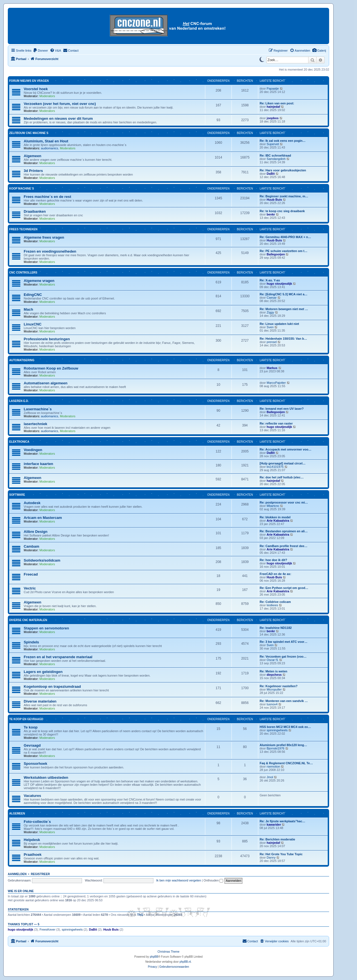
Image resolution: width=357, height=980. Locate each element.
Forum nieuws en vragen (29, 81)
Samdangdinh (276, 159)
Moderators (47, 96)
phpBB (154, 957)
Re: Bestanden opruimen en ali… (284, 531)
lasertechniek (35, 424)
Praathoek (33, 855)
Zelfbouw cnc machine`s (29, 133)
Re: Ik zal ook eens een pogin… (283, 141)
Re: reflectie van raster (276, 423)
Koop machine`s (22, 189)
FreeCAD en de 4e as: (275, 574)
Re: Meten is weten (273, 671)
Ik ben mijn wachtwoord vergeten (179, 880)
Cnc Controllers (23, 273)
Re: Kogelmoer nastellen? (279, 686)
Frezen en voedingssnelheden (50, 251)
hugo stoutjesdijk (279, 284)
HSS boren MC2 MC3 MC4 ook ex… (285, 727)
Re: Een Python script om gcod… (284, 588)
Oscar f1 (272, 660)
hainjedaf (273, 107)
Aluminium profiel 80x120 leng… (283, 745)
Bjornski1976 (276, 748)
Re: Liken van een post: (277, 103)
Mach (28, 309)
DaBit (271, 174)
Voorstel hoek (36, 89)
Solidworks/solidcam (42, 560)
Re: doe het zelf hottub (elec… (282, 477)
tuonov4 (272, 704)
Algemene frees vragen (44, 237)
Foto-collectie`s (37, 822)
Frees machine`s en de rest (47, 197)
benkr (271, 214)
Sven (270, 327)
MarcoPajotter (276, 383)
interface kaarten (38, 464)
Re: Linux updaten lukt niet (279, 324)
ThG (140, 915)
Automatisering (22, 360)
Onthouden (214, 880)
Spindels (31, 642)
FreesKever (48, 929)
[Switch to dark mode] (262, 59)
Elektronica (19, 442)
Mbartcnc (273, 506)
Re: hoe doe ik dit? (273, 560)
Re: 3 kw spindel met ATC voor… (284, 642)
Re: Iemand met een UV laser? (282, 409)
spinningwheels (277, 730)
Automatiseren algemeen (46, 383)
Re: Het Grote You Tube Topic (281, 854)
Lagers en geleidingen (43, 672)
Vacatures (32, 796)
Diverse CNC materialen (28, 620)
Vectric (30, 588)
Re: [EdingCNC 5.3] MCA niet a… (284, 294)
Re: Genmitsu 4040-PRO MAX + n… (285, 237)
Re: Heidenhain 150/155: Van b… (283, 339)
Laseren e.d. (19, 401)
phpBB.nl (185, 962)
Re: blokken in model (275, 517)
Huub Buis (274, 200)
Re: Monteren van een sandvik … (284, 701)
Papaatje (273, 88)
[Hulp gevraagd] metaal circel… (283, 463)
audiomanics (50, 148)
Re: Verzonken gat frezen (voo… (283, 656)
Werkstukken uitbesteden (46, 777)
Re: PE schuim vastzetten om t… (284, 251)
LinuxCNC (33, 324)
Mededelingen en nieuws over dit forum (58, 118)
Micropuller (274, 689)
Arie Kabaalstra (278, 521)
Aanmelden (17, 874)
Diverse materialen (40, 701)
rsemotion (273, 766)
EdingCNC (33, 295)
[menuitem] (319, 51)
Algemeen (32, 156)
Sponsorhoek (35, 764)
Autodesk (32, 503)
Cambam (32, 546)
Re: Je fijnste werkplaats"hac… (283, 821)
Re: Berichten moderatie (277, 839)
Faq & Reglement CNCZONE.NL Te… (286, 763)
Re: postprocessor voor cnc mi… (284, 502)
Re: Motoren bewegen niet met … (284, 309)
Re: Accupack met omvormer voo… (285, 449)
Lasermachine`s (38, 409)
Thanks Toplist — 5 (24, 924)
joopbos (273, 118)
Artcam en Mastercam (43, 518)
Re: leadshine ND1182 (276, 628)
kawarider (274, 825)
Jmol (270, 777)
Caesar (272, 298)
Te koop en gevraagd (26, 719)
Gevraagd (32, 745)
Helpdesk (32, 840)
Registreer (40, 874)
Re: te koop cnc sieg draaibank (282, 211)
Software (17, 495)
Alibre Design (36, 532)
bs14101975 (275, 467)
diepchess (274, 675)
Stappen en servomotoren (46, 628)
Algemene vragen (39, 281)
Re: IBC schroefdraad (275, 155)
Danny (271, 857)
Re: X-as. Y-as (270, 280)
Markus (272, 368)
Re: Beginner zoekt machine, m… (284, 196)
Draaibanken (35, 211)
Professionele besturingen (47, 339)
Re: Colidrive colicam (275, 602)
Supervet (273, 144)
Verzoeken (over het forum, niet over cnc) (60, 104)
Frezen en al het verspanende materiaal (58, 657)
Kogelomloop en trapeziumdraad (52, 687)
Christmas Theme (169, 952)
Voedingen (33, 450)
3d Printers (33, 171)
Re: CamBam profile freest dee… (284, 546)
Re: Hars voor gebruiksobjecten (283, 170)
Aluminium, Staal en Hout (46, 141)
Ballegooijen (276, 254)
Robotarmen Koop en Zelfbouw (51, 368)
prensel (272, 342)
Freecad (31, 574)
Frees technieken (23, 229)
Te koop (31, 727)
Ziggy (270, 312)
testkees (272, 605)
